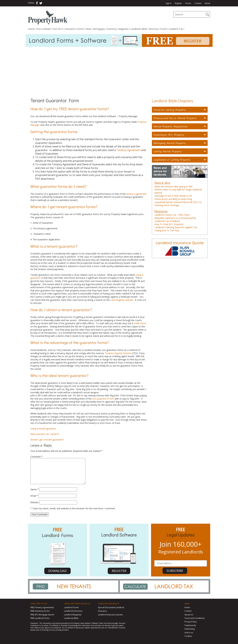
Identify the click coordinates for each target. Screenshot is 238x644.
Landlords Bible (139, 29)
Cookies (188, 636)
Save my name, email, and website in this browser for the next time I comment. (74, 508)
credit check (140, 323)
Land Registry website (122, 300)
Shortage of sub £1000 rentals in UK (173, 196)
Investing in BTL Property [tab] (180, 135)
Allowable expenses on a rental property (175, 218)
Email (34, 496)
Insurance (70, 29)
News (88, 29)
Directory (154, 29)
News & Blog (162, 183)
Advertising (190, 629)
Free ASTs (58, 29)
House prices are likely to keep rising (173, 199)
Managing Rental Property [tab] (180, 143)
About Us (189, 615)
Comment (37, 457)
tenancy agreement (137, 194)
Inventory (112, 29)
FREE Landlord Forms (40, 618)
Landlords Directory (73, 611)
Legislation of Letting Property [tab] (180, 160)
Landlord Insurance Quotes (110, 615)
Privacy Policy (191, 622)
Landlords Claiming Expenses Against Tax (176, 227)
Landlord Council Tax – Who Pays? (172, 215)
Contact (198, 3)
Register (178, 3)
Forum (188, 3)
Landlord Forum (71, 607)
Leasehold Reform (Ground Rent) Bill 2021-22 (178, 202)
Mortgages (99, 29)
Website (35, 502)
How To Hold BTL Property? (169, 224)
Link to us (189, 633)
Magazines (161, 211)
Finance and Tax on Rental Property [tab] (180, 118)
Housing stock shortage (167, 205)
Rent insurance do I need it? (45, 434)
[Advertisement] (119, 71)
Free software (44, 29)
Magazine (124, 29)
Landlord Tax (176, 29)
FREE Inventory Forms (40, 611)
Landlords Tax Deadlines (167, 221)
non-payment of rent (103, 399)
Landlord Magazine (73, 615)
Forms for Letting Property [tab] (180, 110)
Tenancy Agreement (129, 150)
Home (31, 29)
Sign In (169, 3)
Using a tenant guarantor (43, 429)
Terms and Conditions (195, 618)
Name (35, 489)
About (207, 3)
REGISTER (119, 571)
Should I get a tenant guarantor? (47, 440)
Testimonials (190, 625)
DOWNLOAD (57, 571)
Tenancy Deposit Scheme (118, 353)
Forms (80, 29)
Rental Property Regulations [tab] (180, 126)
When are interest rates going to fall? (174, 186)
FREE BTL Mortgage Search (42, 615)
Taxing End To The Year (167, 230)
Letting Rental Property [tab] (180, 151)
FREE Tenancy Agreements (42, 607)
